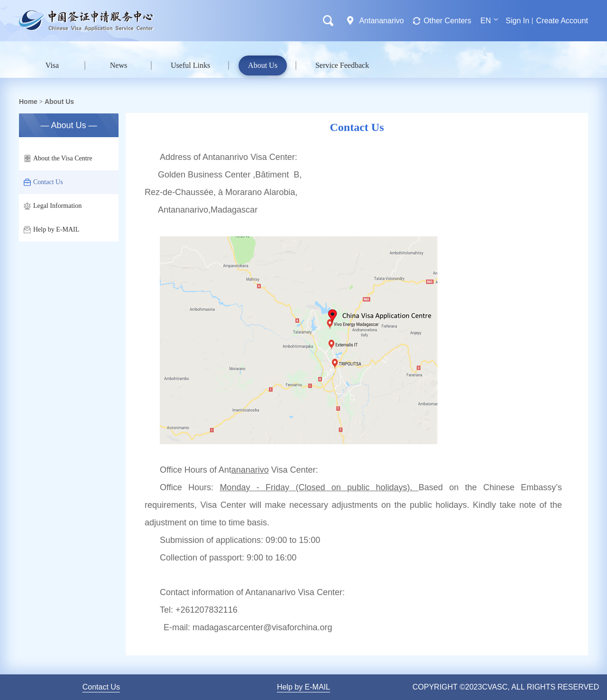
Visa (52, 65)
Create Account (562, 21)
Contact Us (43, 182)
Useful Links (190, 65)
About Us (263, 65)
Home (28, 102)
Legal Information (53, 206)
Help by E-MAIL (51, 230)
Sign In (517, 21)
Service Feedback (342, 65)
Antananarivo (381, 21)
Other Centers (447, 21)
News (119, 65)
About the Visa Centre (58, 159)
